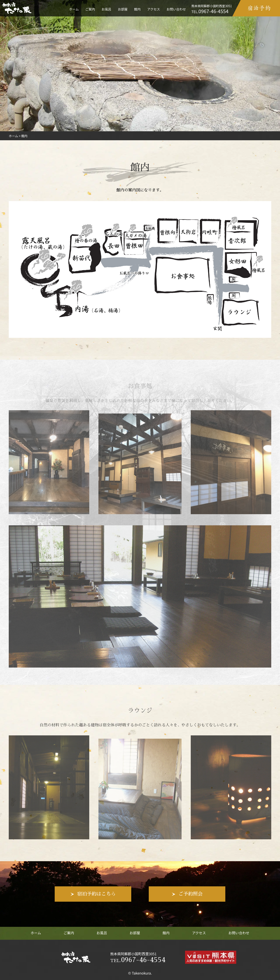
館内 (137, 9)
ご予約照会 (191, 894)
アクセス (154, 9)
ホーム (74, 9)
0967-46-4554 (138, 960)
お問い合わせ (176, 9)
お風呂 (106, 9)
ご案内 (90, 9)
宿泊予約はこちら (96, 894)
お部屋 (123, 9)
